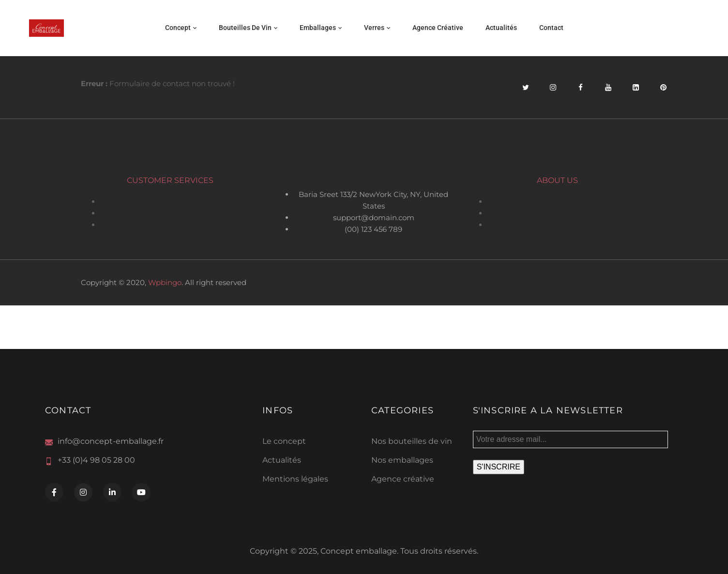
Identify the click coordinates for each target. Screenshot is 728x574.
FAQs (180, 213)
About (567, 213)
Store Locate (567, 225)
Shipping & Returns (180, 225)
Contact (567, 202)
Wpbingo (165, 282)
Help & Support (180, 202)
